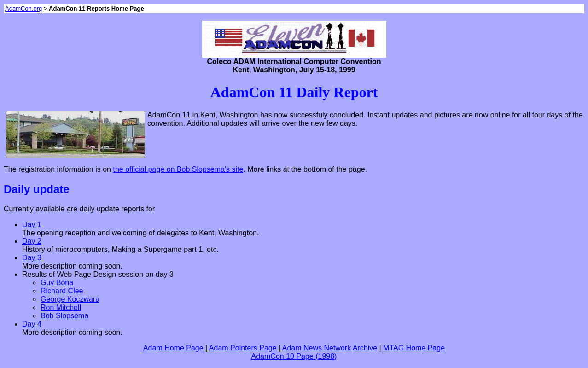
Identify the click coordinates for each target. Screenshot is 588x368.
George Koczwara (70, 299)
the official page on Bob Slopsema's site (178, 169)
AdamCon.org (23, 9)
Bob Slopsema (64, 316)
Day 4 (32, 324)
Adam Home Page (173, 348)
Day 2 (32, 241)
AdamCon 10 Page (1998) (294, 356)
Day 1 (32, 225)
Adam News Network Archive (330, 348)
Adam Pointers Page (243, 348)
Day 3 (32, 258)
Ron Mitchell (61, 307)
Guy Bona (57, 283)
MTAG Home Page (414, 348)
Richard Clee (62, 291)
